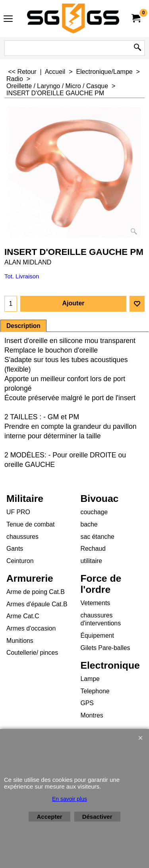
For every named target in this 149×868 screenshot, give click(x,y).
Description (23, 326)
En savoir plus (70, 799)
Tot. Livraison (22, 276)
